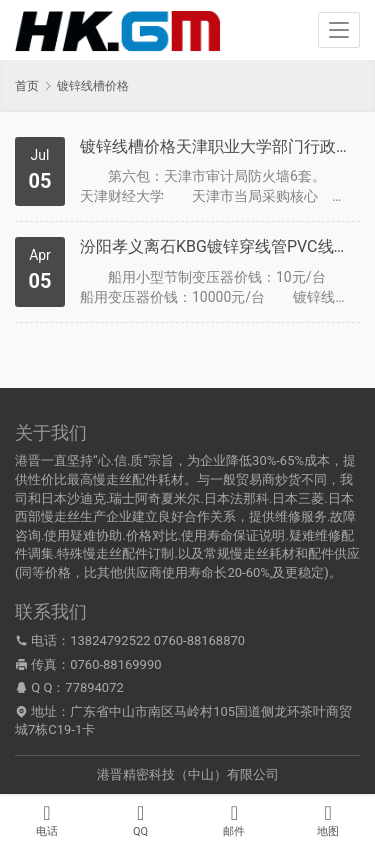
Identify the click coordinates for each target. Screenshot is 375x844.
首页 (27, 86)
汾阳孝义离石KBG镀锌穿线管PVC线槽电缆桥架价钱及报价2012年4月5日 (217, 246)
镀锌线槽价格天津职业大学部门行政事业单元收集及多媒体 (217, 146)
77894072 (94, 687)
